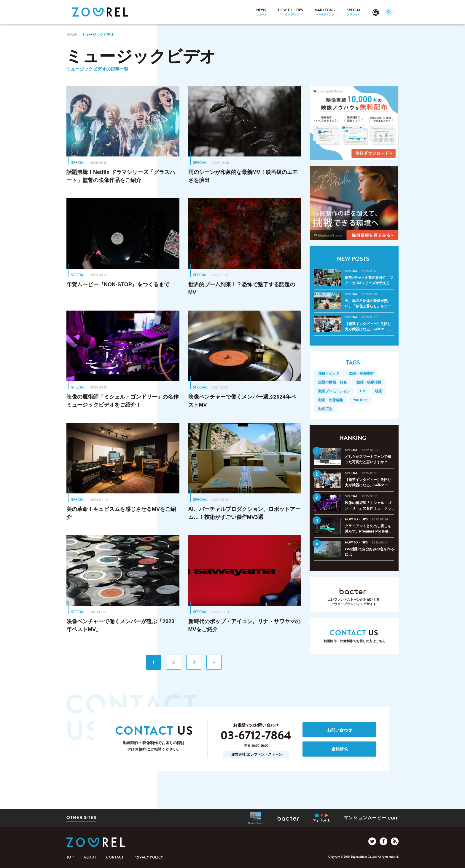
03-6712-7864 (256, 736)
